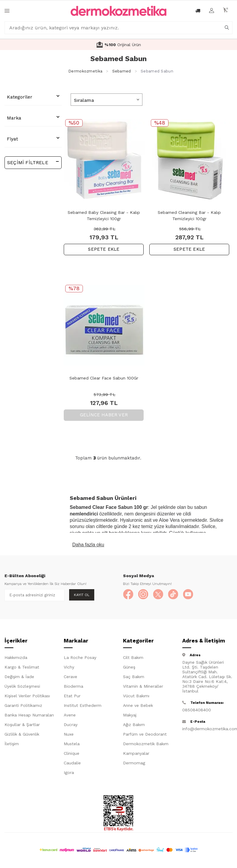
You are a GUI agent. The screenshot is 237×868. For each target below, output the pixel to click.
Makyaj (130, 716)
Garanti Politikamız (23, 707)
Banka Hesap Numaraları (29, 716)
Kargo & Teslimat (22, 668)
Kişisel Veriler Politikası (27, 697)
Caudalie (72, 764)
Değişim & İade (19, 678)
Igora (69, 774)
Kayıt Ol (82, 595)
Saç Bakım (134, 678)
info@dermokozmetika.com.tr (207, 730)
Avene (70, 716)
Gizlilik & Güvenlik (22, 735)
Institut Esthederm (83, 707)
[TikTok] (178, 595)
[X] (162, 595)
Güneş (129, 668)
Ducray (71, 726)
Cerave (70, 678)
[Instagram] (145, 595)
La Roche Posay (80, 659)
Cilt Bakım (133, 659)
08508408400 (197, 711)
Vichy (69, 668)
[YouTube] (195, 595)
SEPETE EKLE (104, 249)
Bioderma (73, 687)
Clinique (72, 754)
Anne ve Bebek (138, 707)
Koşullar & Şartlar (22, 726)
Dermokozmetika (85, 71)
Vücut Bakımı (136, 697)
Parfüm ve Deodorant (145, 735)
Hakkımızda (16, 659)
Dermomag (134, 764)
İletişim (12, 745)
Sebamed (122, 71)
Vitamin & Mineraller (143, 687)
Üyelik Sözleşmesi (22, 687)
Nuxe (69, 735)
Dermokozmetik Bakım (146, 745)
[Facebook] (129, 595)
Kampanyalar (136, 754)
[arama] (227, 28)
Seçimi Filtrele (33, 162)
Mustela (72, 745)
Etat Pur (72, 697)
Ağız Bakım (134, 726)
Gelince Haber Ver (104, 415)
